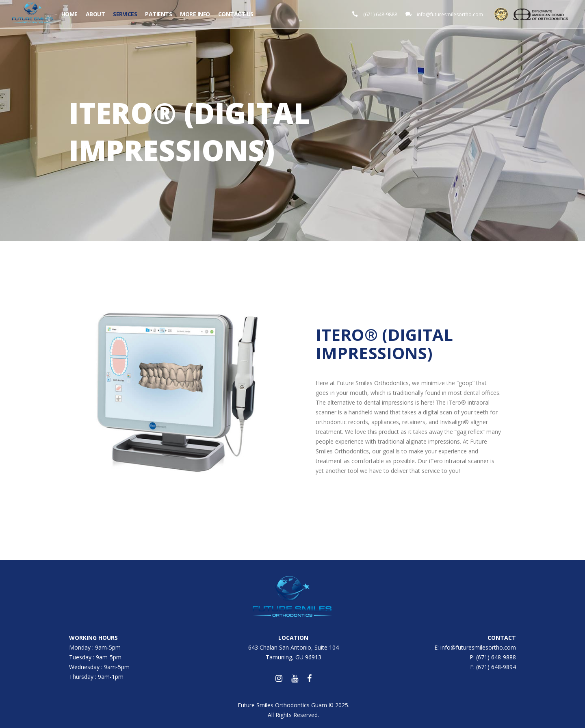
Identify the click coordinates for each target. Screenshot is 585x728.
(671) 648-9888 (380, 14)
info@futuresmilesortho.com (450, 14)
